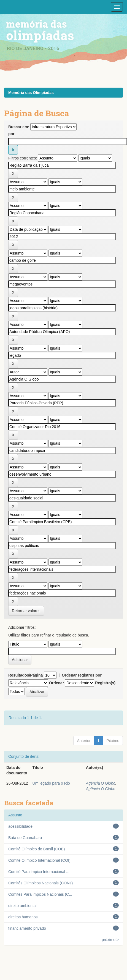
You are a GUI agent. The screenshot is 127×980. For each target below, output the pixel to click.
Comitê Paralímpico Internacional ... (39, 872)
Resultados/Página (25, 675)
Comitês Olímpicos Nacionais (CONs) (40, 883)
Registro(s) (105, 683)
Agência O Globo (101, 783)
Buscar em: (19, 127)
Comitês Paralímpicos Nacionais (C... (40, 894)
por (11, 134)
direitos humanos (23, 917)
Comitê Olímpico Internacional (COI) (39, 860)
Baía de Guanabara (25, 838)
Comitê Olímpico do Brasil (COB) (37, 849)
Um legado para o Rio (51, 783)
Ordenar (56, 683)
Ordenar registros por (82, 675)
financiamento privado (27, 928)
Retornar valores (26, 611)
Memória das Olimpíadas (31, 93)
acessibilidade (20, 826)
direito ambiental (22, 906)
